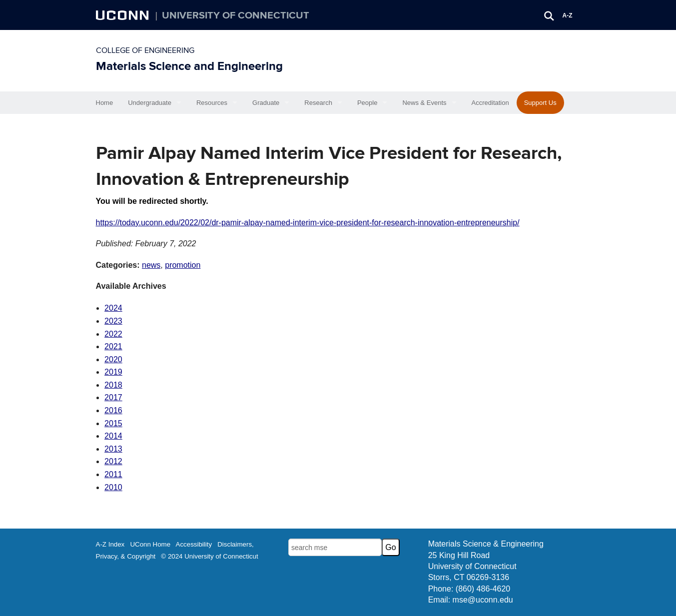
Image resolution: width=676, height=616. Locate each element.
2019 (113, 372)
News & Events (424, 103)
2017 (113, 397)
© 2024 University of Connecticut (209, 556)
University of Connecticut (236, 15)
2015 (113, 423)
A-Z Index (110, 544)
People (367, 103)
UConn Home (150, 544)
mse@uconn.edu (483, 600)
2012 (113, 461)
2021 (113, 346)
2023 (113, 321)
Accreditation (490, 103)
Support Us (540, 103)
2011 (113, 474)
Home (105, 103)
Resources (212, 103)
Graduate (266, 103)
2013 (113, 449)
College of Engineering (145, 50)
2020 (113, 359)
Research (318, 103)
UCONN (123, 15)
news (151, 265)
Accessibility (194, 544)
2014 (113, 436)
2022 (113, 334)
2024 (113, 308)
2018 (113, 385)
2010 (113, 487)
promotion (183, 265)
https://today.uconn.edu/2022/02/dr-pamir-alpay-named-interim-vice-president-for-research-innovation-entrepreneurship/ (308, 223)
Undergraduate (150, 103)
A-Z (568, 15)
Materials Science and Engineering (189, 66)
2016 (113, 410)
